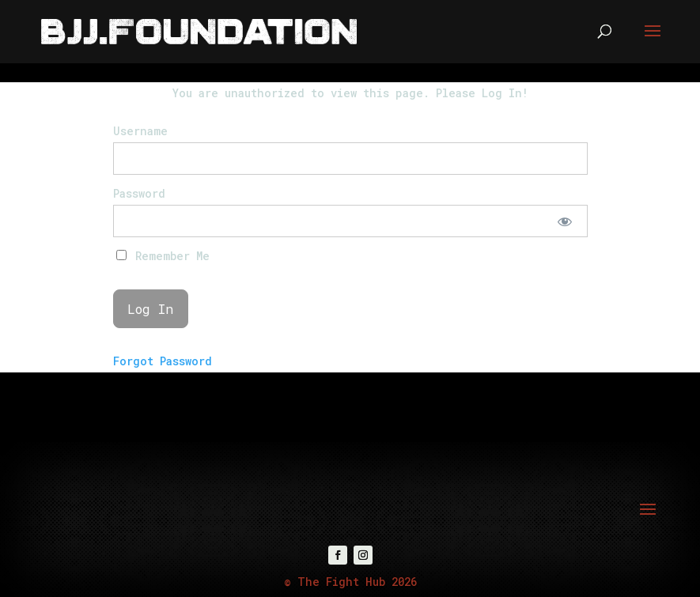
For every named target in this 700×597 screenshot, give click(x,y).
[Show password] (564, 221)
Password (139, 193)
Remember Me (163, 256)
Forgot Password (163, 361)
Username (140, 131)
